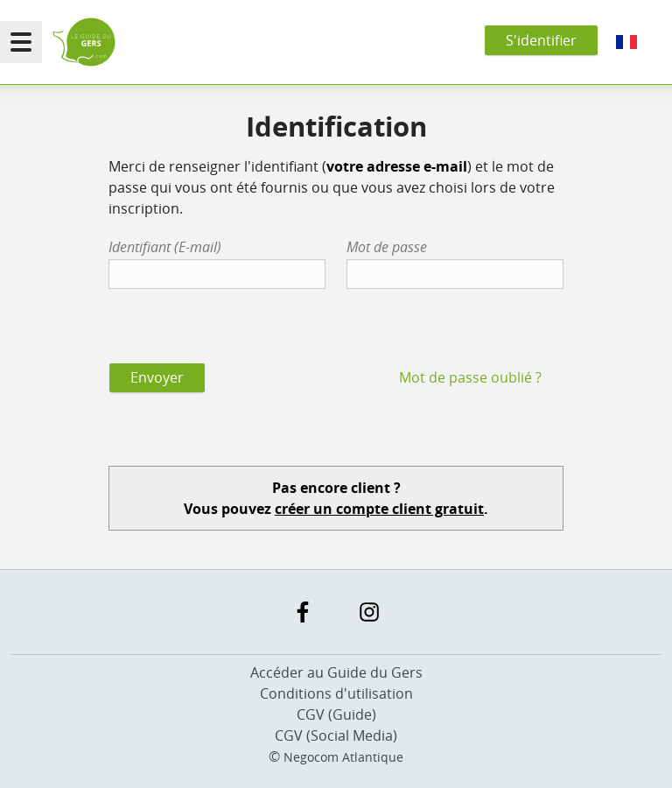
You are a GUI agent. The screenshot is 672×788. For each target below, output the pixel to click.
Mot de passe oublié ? (470, 377)
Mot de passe (387, 247)
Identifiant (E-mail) (165, 247)
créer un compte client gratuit (379, 509)
